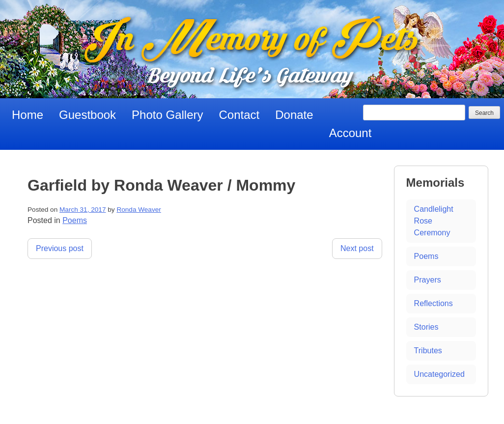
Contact (239, 115)
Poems (75, 220)
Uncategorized (439, 374)
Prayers (428, 280)
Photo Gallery (167, 115)
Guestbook (87, 115)
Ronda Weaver (139, 210)
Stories (426, 327)
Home (28, 115)
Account (350, 133)
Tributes (428, 351)
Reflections (434, 303)
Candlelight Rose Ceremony (434, 221)
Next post (357, 248)
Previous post (60, 248)
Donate (294, 115)
